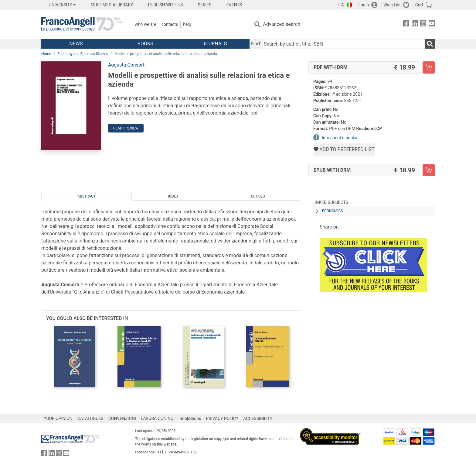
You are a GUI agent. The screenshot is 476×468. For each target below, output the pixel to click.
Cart (419, 5)
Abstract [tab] (87, 196)
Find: (256, 44)
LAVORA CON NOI (158, 418)
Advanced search (282, 24)
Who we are (146, 24)
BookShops (190, 418)
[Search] (430, 44)
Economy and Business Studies (83, 54)
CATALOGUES (90, 418)
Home (46, 54)
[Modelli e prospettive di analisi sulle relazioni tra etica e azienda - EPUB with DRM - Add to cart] (429, 170)
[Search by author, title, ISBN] (344, 44)
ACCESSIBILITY (258, 418)
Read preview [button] (126, 128)
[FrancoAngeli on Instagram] (423, 24)
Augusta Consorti (127, 65)
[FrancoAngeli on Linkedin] (415, 24)
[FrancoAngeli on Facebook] (406, 24)
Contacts (170, 24)
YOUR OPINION (58, 418)
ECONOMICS (332, 211)
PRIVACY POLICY (222, 418)
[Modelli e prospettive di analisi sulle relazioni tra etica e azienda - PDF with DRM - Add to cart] (429, 67)
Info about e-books (340, 138)
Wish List (392, 5)
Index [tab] (173, 196)
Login (364, 5)
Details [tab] (258, 196)
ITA (341, 5)
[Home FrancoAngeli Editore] (82, 24)
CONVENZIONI (122, 418)
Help (187, 24)
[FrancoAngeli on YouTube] (432, 24)
